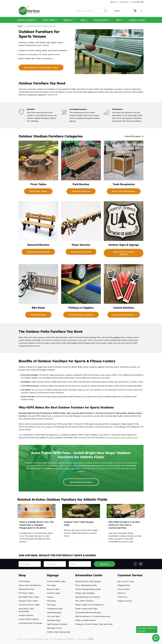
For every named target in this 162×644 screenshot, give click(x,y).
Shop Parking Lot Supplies (81, 315)
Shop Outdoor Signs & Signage (124, 253)
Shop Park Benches (81, 191)
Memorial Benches (26, 589)
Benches (68, 20)
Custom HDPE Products (29, 619)
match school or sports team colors (123, 438)
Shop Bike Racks (38, 315)
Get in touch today (67, 468)
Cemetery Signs (54, 593)
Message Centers (54, 628)
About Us (122, 593)
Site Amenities (101, 20)
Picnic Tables (49, 20)
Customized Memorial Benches (88, 612)
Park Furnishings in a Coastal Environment (93, 616)
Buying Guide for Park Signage (88, 581)
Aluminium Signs (54, 620)
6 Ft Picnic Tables (26, 593)
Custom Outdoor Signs (56, 581)
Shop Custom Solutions (124, 315)
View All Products (133, 136)
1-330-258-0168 (137, 2)
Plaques (50, 597)
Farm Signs (52, 585)
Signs (83, 20)
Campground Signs (55, 609)
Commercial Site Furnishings (30, 623)
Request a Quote (137, 20)
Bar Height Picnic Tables (29, 597)
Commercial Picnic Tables (29, 605)
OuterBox (71, 639)
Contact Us (122, 597)
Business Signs (53, 589)
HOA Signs (52, 601)
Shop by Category (26, 20)
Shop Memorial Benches (38, 252)
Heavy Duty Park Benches (30, 585)
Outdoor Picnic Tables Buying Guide (79, 523)
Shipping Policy (124, 585)
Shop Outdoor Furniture (81, 482)
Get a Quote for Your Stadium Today (41, 67)
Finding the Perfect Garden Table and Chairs (94, 624)
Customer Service (130, 575)
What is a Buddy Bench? (86, 620)
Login (116, 11)
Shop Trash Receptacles (124, 191)
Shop (22, 575)
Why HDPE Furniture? (85, 601)
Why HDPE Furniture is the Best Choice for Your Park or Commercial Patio (124, 525)
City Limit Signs (53, 616)
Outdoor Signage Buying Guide (88, 589)
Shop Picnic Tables (38, 191)
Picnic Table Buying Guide (86, 585)
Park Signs (51, 605)
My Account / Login (126, 581)
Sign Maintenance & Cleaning (88, 597)
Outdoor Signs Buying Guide (59, 632)
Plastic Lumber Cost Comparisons (89, 605)
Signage (53, 575)
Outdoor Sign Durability (85, 593)
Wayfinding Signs (54, 612)
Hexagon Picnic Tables (28, 601)
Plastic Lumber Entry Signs (86, 609)
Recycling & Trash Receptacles (26, 610)
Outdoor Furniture (26, 615)
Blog (118, 20)
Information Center (89, 575)
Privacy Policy (124, 589)
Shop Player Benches (81, 252)
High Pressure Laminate (57, 624)
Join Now (105, 564)
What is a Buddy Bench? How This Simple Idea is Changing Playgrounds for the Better (37, 525)
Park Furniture (24, 581)
